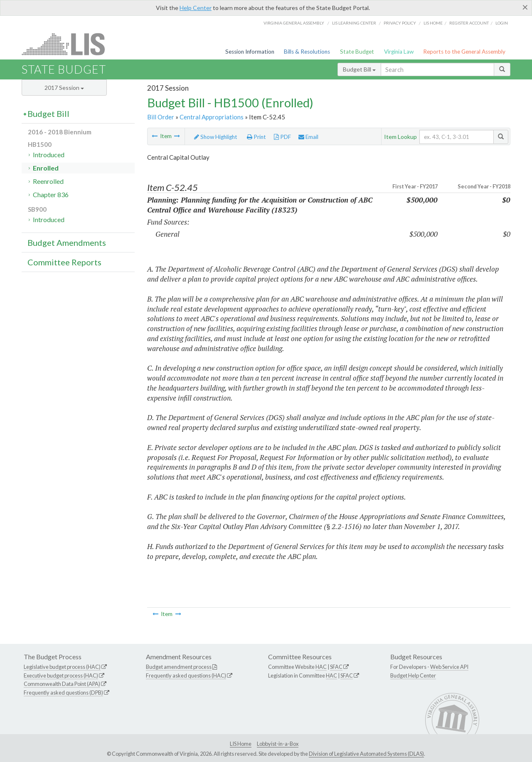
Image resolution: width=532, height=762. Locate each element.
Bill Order (161, 117)
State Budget (357, 52)
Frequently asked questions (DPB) (63, 693)
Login (502, 23)
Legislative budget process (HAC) (62, 667)
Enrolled (46, 168)
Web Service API (449, 667)
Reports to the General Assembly (464, 52)
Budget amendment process (179, 667)
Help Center (196, 8)
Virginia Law (399, 52)
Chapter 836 (51, 194)
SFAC (336, 667)
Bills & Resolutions (307, 52)
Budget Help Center (413, 675)
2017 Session (64, 88)
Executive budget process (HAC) (61, 675)
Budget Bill (359, 69)
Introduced (49, 155)
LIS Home (241, 744)
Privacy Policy (400, 23)
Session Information (250, 52)
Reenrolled (48, 181)
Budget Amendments (67, 242)
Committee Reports (64, 262)
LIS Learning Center (354, 23)
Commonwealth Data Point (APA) (62, 684)
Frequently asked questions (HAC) (186, 675)
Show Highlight (216, 137)
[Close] (525, 7)
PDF (282, 137)
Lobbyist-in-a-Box (278, 744)
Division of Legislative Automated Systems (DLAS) (366, 754)
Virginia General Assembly (294, 23)
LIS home (433, 23)
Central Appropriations (212, 117)
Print (256, 137)
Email (308, 137)
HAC (321, 667)
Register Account (469, 23)
